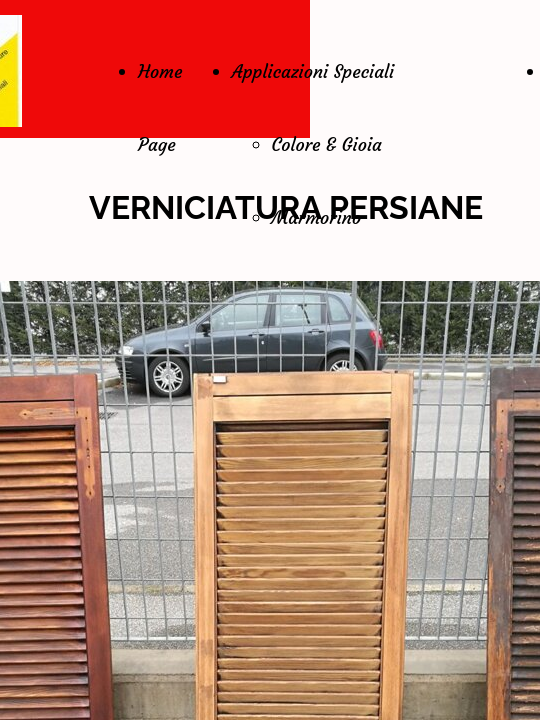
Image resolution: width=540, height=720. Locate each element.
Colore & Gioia (327, 144)
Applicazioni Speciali (313, 71)
